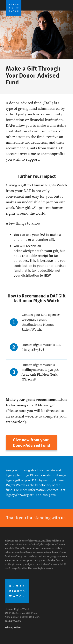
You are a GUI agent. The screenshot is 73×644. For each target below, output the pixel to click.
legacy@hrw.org (17, 495)
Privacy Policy (13, 628)
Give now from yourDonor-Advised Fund (31, 443)
